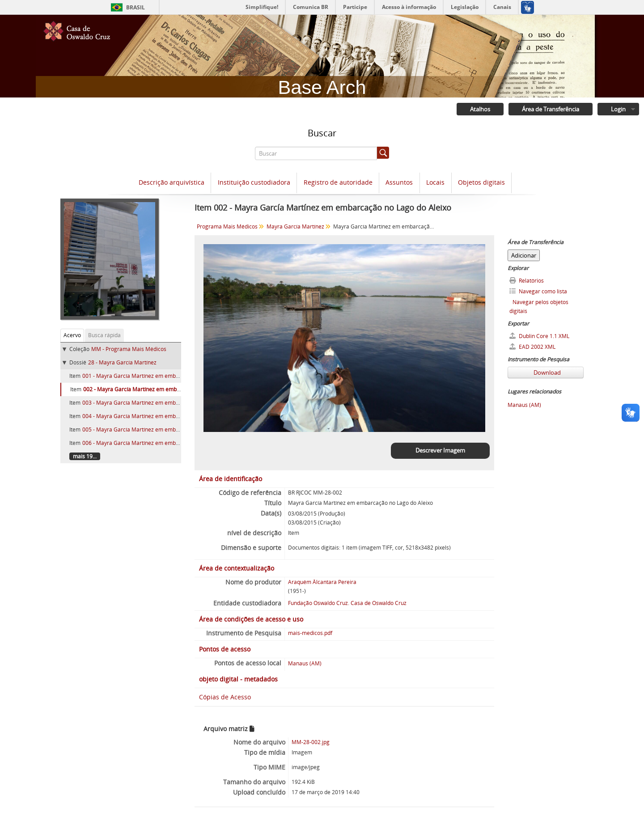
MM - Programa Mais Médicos (129, 349)
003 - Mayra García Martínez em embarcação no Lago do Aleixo (162, 403)
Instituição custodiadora (254, 183)
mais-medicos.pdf (310, 633)
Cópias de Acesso (225, 697)
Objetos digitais (481, 183)
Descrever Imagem (440, 450)
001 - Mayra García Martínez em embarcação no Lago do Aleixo (162, 376)
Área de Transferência (551, 109)
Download (547, 372)
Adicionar (524, 255)
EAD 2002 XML (532, 347)
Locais (435, 183)
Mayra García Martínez (295, 226)
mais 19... (85, 456)
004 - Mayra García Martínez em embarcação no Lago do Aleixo (162, 416)
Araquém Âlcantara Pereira (322, 582)
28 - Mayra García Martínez (122, 362)
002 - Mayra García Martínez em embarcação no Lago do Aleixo (163, 389)
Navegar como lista (538, 291)
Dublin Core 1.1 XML (539, 336)
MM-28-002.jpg (311, 742)
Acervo (72, 335)
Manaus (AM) (305, 663)
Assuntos (399, 183)
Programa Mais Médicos (227, 226)
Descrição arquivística (172, 183)
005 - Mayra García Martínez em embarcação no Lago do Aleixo (162, 429)
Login (618, 109)
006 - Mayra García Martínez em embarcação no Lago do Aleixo (162, 443)
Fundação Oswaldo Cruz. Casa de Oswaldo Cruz (347, 603)
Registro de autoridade (338, 183)
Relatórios (527, 281)
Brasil (136, 7)
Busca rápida (104, 335)
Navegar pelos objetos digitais (539, 307)
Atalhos (480, 109)
